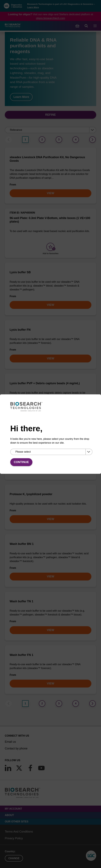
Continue (21, 462)
